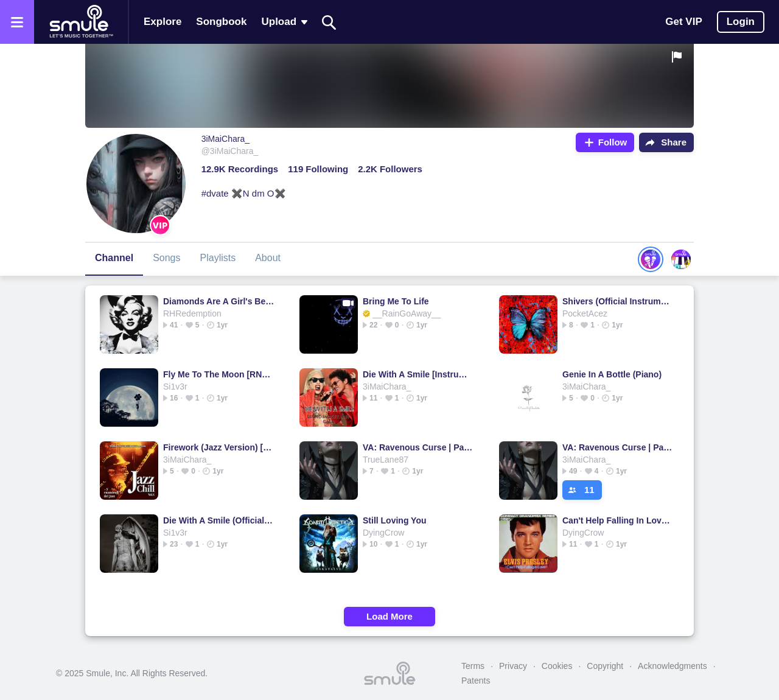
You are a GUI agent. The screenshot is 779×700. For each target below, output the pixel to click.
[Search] (329, 22)
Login (741, 22)
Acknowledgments (672, 666)
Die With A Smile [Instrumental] (418, 374)
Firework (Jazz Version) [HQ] (219, 447)
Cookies (557, 666)
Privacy (513, 666)
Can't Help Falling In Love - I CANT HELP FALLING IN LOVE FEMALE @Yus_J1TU (618, 520)
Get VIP (683, 22)
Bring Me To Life (396, 301)
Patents (476, 681)
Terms (473, 666)
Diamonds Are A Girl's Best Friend (219, 301)
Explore (162, 22)
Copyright (605, 666)
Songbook (221, 22)
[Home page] (81, 22)
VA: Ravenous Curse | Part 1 (418, 447)
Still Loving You (394, 520)
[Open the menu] (17, 22)
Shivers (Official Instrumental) (618, 301)
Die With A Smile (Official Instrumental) (219, 520)
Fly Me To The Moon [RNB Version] (219, 374)
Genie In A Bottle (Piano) (612, 374)
